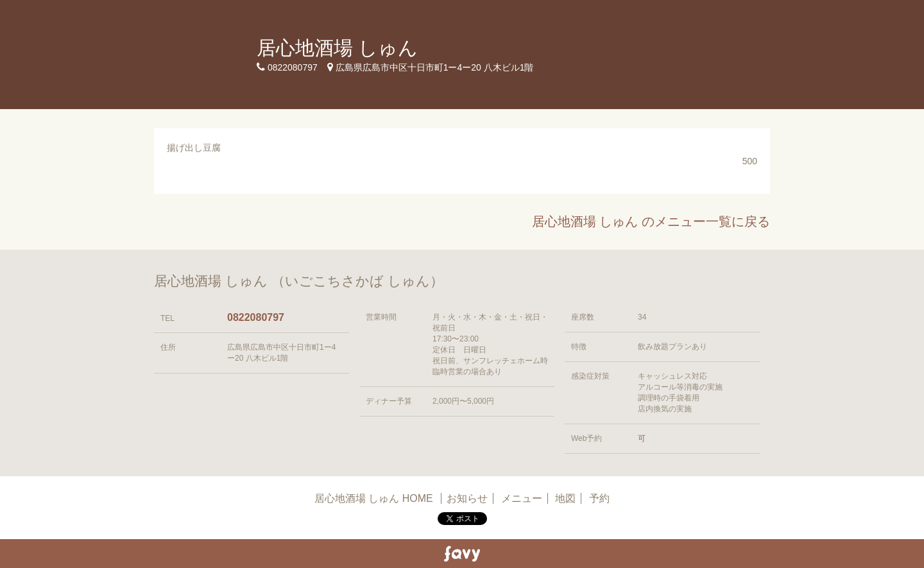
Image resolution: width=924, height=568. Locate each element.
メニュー (522, 498)
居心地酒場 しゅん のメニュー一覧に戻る (651, 221)
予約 (599, 498)
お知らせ (467, 498)
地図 (565, 498)
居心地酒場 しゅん (337, 48)
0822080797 (256, 317)
